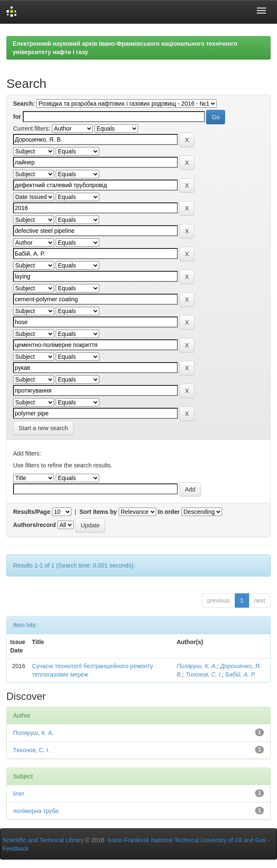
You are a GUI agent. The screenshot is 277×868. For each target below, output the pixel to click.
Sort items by (98, 512)
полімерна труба (36, 811)
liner (19, 794)
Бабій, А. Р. (241, 674)
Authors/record (34, 525)
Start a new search (43, 428)
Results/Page (32, 512)
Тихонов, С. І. (204, 674)
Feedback (15, 849)
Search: (24, 104)
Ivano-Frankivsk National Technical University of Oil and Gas (187, 840)
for (17, 117)
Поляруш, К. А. (197, 666)
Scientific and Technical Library (43, 840)
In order (169, 512)
